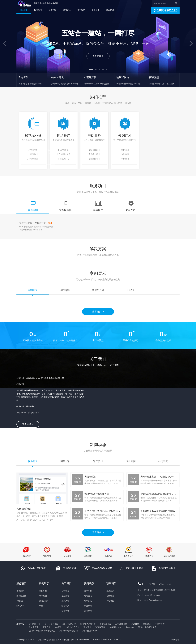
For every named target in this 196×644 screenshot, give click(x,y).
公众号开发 (34, 627)
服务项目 (38, 10)
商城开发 (87, 627)
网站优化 (88, 596)
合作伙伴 (65, 611)
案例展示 (67, 10)
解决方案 (52, 10)
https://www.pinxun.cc (153, 600)
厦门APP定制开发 (88, 624)
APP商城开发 (121, 624)
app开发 (58, 627)
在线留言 (110, 596)
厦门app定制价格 (90, 631)
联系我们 (110, 10)
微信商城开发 (105, 624)
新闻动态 (96, 10)
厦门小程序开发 (69, 624)
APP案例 (43, 596)
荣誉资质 (65, 606)
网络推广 (20, 601)
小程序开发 (160, 624)
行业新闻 (88, 606)
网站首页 (24, 10)
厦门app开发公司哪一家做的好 (42, 631)
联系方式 (110, 591)
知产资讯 (88, 601)
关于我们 (81, 10)
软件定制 (20, 591)
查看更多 (98, 55)
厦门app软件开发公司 (147, 627)
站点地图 (175, 640)
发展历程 (65, 601)
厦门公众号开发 (51, 624)
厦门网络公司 (35, 624)
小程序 (42, 606)
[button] (5, 44)
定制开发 (43, 591)
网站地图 (110, 601)
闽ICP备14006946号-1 (81, 640)
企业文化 (65, 596)
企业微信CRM (115, 627)
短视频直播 (21, 596)
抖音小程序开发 (73, 627)
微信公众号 (44, 601)
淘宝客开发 (100, 627)
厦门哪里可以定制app (69, 631)
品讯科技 (135, 624)
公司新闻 (88, 611)
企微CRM (130, 627)
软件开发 (88, 591)
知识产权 (20, 606)
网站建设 (147, 624)
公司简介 (65, 591)
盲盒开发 (47, 627)
